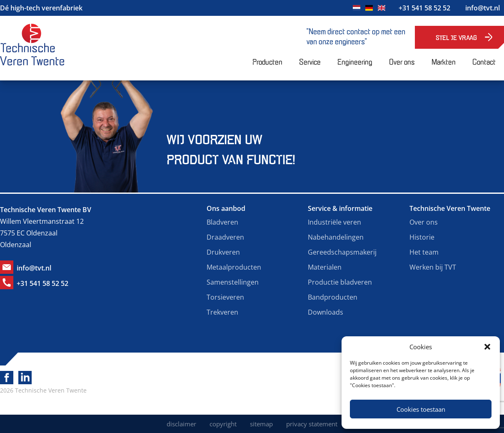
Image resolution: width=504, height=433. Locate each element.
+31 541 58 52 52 (424, 8)
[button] (487, 347)
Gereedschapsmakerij (342, 252)
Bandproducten (333, 297)
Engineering (355, 61)
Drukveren (223, 252)
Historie (422, 237)
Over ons (402, 61)
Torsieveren (225, 297)
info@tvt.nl (483, 8)
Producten (267, 61)
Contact (484, 61)
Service (310, 61)
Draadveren (225, 237)
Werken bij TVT (433, 267)
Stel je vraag (456, 37)
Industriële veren (334, 222)
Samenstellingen (233, 282)
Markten (444, 61)
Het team (424, 252)
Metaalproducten (234, 267)
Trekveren (222, 312)
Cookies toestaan (421, 409)
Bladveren (222, 222)
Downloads (326, 312)
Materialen (325, 267)
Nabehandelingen (336, 237)
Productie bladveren (340, 282)
